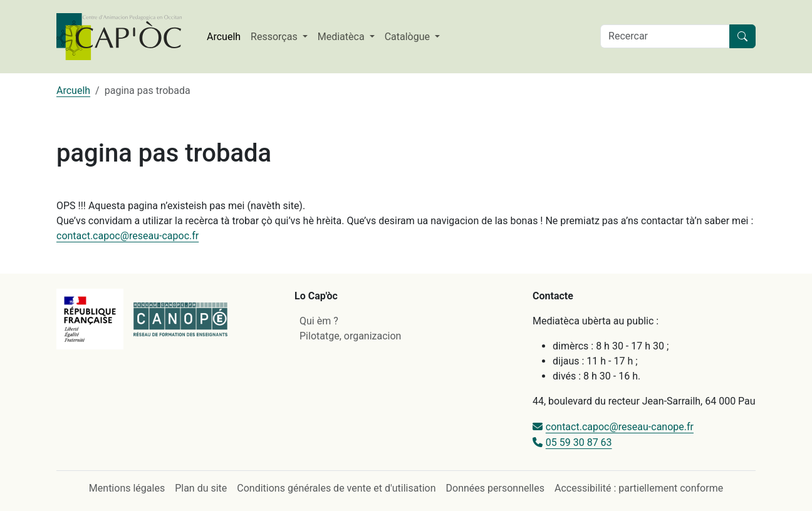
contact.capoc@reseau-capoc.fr (128, 236)
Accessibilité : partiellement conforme (639, 488)
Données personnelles (495, 488)
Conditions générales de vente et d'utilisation (336, 488)
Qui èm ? (319, 321)
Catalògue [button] (409, 37)
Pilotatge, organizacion (350, 336)
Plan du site (201, 488)
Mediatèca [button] (342, 37)
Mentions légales (127, 488)
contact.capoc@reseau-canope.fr (620, 427)
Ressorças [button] (275, 37)
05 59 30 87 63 (579, 442)
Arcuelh (224, 37)
